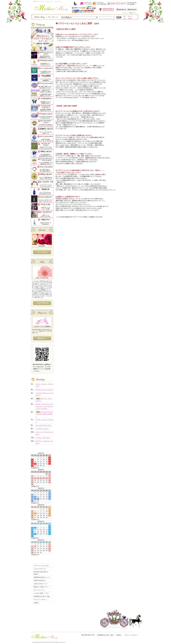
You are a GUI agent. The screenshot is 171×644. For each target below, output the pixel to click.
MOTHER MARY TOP (88, 635)
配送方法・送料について (41, 587)
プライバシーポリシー (40, 600)
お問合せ (36, 603)
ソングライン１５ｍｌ (42, 429)
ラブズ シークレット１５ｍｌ (44, 421)
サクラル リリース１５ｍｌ (44, 390)
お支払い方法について (40, 584)
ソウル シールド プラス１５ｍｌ (44, 385)
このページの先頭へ (118, 232)
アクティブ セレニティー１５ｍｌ (44, 442)
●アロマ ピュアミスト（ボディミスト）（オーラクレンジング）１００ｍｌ (44, 406)
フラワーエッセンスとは (41, 566)
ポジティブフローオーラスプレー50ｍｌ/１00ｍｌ (44, 414)
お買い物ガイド (121, 9)
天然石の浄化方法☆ (40, 580)
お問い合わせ (132, 9)
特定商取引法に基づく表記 (42, 596)
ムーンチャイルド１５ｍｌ (44, 425)
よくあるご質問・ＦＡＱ (41, 593)
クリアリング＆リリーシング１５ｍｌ (44, 394)
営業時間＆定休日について (42, 577)
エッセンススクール (40, 569)
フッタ (44, 636)
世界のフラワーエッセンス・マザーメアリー (51, 9)
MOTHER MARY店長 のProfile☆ (41, 573)
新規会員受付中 (93, 10)
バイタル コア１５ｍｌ (43, 438)
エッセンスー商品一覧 (46, 17)
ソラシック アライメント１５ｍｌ (44, 433)
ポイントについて (39, 590)
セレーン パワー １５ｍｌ (44, 400)
